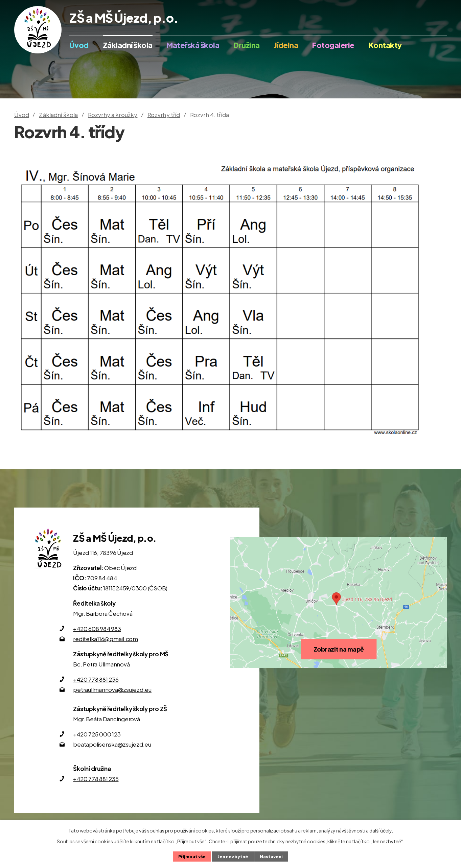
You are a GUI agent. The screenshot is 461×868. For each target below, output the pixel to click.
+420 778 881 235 (96, 779)
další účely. (381, 830)
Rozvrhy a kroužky (113, 115)
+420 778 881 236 (96, 679)
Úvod (79, 45)
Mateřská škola (193, 45)
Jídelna (286, 45)
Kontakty (385, 45)
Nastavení (271, 857)
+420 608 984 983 (97, 629)
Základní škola (128, 45)
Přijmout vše (192, 857)
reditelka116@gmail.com (106, 639)
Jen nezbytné (233, 857)
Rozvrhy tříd (164, 115)
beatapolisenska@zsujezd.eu (112, 744)
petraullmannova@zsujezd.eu (112, 689)
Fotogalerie (333, 45)
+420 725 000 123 (97, 734)
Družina (247, 45)
